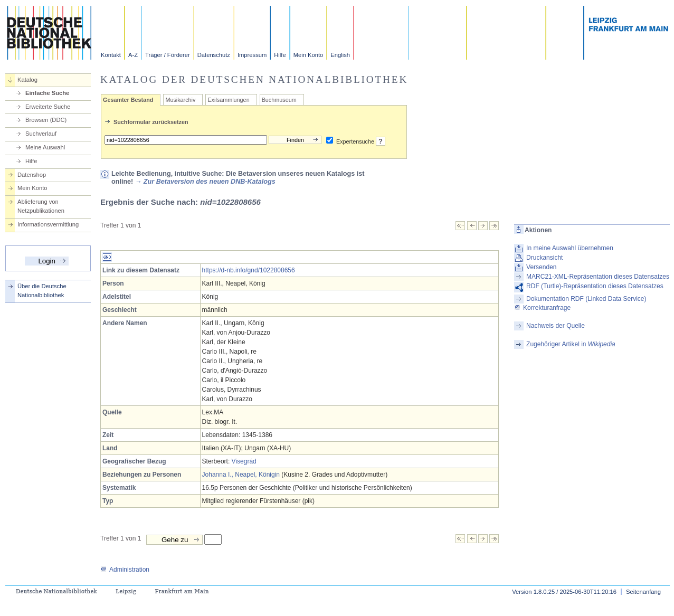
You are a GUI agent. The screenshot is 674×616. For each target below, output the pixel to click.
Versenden (541, 267)
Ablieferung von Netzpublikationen (41, 206)
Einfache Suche (47, 93)
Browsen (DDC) (46, 120)
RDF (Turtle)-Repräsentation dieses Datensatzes (595, 286)
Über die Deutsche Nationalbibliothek (42, 291)
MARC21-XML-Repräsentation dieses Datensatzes (598, 277)
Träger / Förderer (168, 55)
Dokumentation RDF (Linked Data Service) (586, 299)
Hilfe (280, 55)
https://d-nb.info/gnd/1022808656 (249, 270)
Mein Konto (308, 55)
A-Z (133, 55)
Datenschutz (214, 55)
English (340, 55)
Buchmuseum (279, 100)
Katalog (27, 80)
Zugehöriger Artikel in (571, 344)
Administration (125, 570)
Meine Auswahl (45, 147)
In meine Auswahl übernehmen (570, 248)
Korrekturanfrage (542, 308)
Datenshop (32, 175)
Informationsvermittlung (48, 224)
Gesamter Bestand (128, 100)
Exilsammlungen (228, 100)
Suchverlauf (41, 134)
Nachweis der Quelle (556, 326)
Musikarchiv (180, 100)
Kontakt (111, 55)
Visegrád (244, 461)
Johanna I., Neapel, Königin (241, 475)
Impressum (252, 55)
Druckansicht (544, 258)
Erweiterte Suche (48, 107)
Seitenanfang (643, 592)
